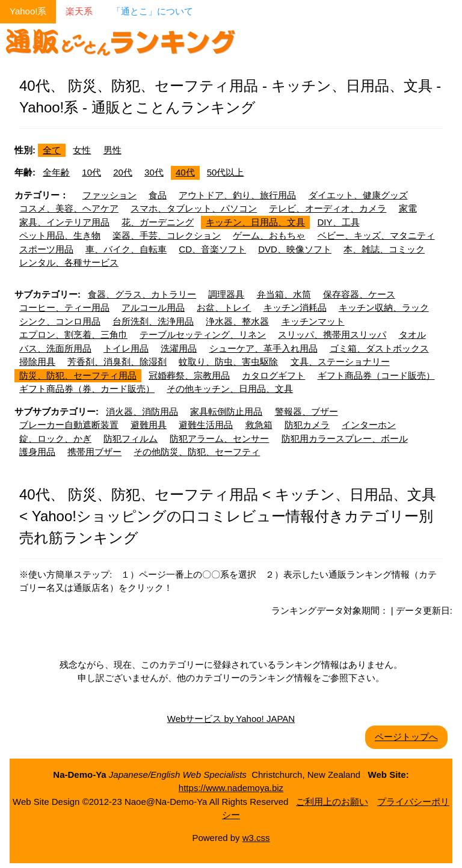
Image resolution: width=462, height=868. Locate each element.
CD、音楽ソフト (212, 249)
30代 (154, 172)
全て (52, 150)
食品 (158, 195)
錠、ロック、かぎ (55, 439)
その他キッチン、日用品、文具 (230, 389)
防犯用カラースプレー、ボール (345, 439)
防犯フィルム (131, 439)
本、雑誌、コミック (384, 249)
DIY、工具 (339, 222)
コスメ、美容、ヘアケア (69, 208)
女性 (82, 150)
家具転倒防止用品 (226, 411)
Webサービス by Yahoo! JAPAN (231, 719)
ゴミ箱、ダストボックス (379, 348)
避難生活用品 (206, 425)
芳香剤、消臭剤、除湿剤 (117, 362)
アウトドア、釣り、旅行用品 (237, 195)
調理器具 (226, 294)
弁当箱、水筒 (284, 294)
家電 (408, 208)
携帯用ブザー (94, 452)
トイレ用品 (126, 348)
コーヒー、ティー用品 (64, 307)
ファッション (109, 195)
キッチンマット (313, 321)
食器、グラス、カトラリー (142, 294)
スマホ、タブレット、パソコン (194, 208)
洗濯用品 (179, 348)
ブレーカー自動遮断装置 (69, 425)
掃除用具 (37, 362)
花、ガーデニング (158, 222)
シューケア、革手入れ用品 (263, 348)
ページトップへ (406, 737)
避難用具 (149, 425)
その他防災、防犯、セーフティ (197, 452)
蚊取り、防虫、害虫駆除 (228, 362)
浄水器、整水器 (237, 321)
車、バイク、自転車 (126, 249)
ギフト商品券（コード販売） (376, 375)
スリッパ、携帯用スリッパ (332, 335)
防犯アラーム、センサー (219, 439)
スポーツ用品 (46, 249)
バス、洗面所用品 (55, 348)
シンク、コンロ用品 (60, 321)
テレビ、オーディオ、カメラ (328, 208)
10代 (91, 172)
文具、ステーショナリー (340, 362)
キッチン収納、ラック (384, 307)
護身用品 (37, 452)
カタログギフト (273, 375)
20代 (123, 172)
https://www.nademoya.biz (231, 788)
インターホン (369, 425)
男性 (112, 150)
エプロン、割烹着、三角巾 (73, 335)
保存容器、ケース (359, 294)
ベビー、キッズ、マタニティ (376, 235)
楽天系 (79, 11)
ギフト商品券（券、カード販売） (87, 389)
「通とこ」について (152, 11)
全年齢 (56, 172)
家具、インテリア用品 (64, 222)
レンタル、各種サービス (69, 262)
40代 (185, 172)
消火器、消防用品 (142, 411)
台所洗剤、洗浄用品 (153, 321)
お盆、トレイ (224, 307)
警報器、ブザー (306, 411)
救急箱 (259, 425)
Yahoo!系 (28, 11)
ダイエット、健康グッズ (358, 195)
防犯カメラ (307, 425)
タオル (412, 335)
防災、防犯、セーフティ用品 (78, 375)
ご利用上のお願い (332, 802)
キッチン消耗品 (295, 307)
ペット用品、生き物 (60, 235)
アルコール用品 (153, 307)
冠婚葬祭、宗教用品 (189, 375)
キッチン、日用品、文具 (255, 222)
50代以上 (226, 172)
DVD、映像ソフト (295, 249)
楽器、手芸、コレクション (167, 235)
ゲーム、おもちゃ (269, 235)
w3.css (256, 838)
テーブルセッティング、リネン (203, 335)
